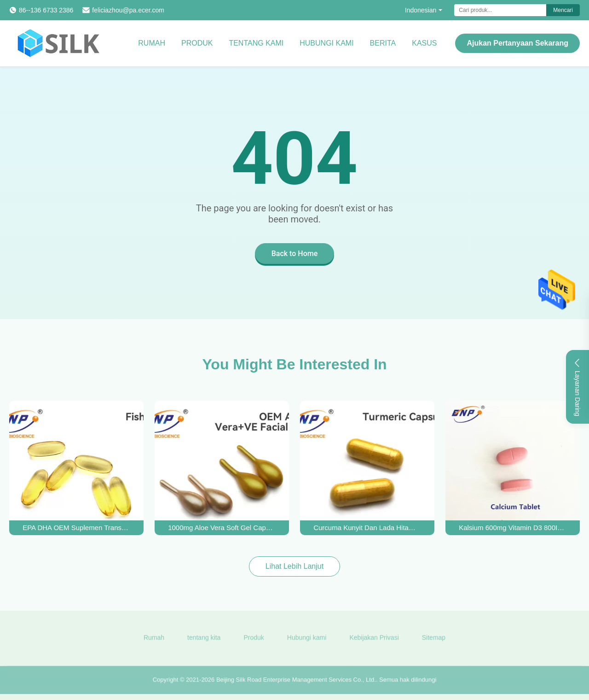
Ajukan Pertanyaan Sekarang (517, 43)
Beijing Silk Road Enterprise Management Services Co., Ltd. (296, 683)
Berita (383, 43)
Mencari (563, 10)
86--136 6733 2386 (46, 10)
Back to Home (295, 254)
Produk (197, 43)
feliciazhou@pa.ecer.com (128, 10)
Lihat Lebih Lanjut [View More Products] (294, 566)
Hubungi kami (326, 43)
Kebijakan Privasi (374, 641)
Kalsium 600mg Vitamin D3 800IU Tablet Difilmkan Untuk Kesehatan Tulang (513, 528)
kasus (424, 43)
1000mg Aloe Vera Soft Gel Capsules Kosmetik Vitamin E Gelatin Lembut (222, 528)
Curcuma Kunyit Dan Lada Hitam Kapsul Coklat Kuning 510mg (367, 528)
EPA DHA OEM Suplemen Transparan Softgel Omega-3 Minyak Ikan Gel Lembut (76, 528)
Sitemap (434, 641)
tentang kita (204, 641)
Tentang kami (256, 43)
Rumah (152, 43)
